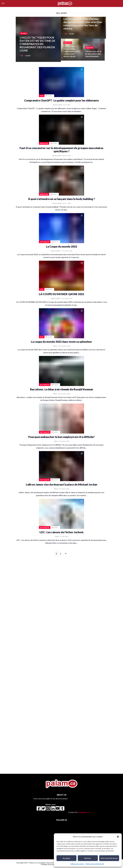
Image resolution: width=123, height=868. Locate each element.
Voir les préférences (109, 858)
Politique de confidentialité (95, 864)
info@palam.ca (84, 812)
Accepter (67, 858)
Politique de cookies (77, 864)
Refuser (88, 858)
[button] (118, 837)
